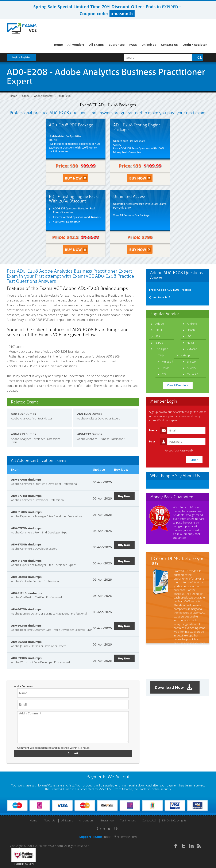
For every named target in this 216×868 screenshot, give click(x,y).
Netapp (185, 355)
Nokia (190, 343)
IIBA (158, 336)
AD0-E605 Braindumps (26, 626)
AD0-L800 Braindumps (26, 577)
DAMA (166, 368)
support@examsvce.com (120, 837)
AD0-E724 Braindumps (26, 496)
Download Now (173, 687)
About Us (49, 820)
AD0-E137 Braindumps (26, 561)
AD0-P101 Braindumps (26, 593)
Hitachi (191, 330)
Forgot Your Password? (179, 451)
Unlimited (149, 45)
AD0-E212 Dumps (90, 434)
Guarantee (117, 45)
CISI (164, 374)
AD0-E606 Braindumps (26, 642)
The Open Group (162, 352)
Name (153, 430)
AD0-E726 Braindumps (26, 480)
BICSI (159, 330)
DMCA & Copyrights (174, 820)
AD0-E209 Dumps (90, 414)
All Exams (97, 45)
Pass (152, 441)
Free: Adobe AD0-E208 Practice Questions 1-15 (170, 293)
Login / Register (195, 45)
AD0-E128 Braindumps (26, 512)
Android (192, 324)
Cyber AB (193, 374)
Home (58, 45)
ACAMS (191, 368)
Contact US (149, 820)
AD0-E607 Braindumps (26, 609)
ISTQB (159, 343)
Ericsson (192, 362)
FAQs (133, 45)
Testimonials (128, 820)
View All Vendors (178, 385)
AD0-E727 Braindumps (26, 528)
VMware (192, 349)
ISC (189, 336)
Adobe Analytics (44, 96)
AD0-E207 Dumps (23, 414)
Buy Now (124, 496)
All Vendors (76, 45)
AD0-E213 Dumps (23, 434)
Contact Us (169, 45)
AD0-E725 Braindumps (26, 544)
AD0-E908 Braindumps (26, 658)
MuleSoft (167, 362)
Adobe (26, 96)
